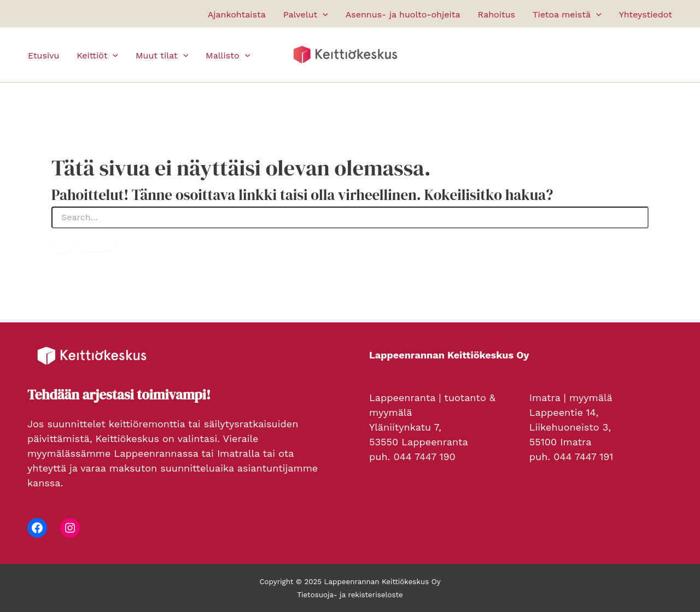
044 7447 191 (583, 457)
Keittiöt (97, 56)
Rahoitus (497, 14)
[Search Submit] (63, 241)
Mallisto (228, 56)
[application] (323, 15)
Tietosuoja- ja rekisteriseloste (350, 595)
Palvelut (306, 15)
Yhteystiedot (646, 14)
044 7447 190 (424, 457)
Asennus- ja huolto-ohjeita (403, 14)
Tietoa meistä (567, 15)
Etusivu (43, 55)
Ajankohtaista (237, 14)
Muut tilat (162, 56)
